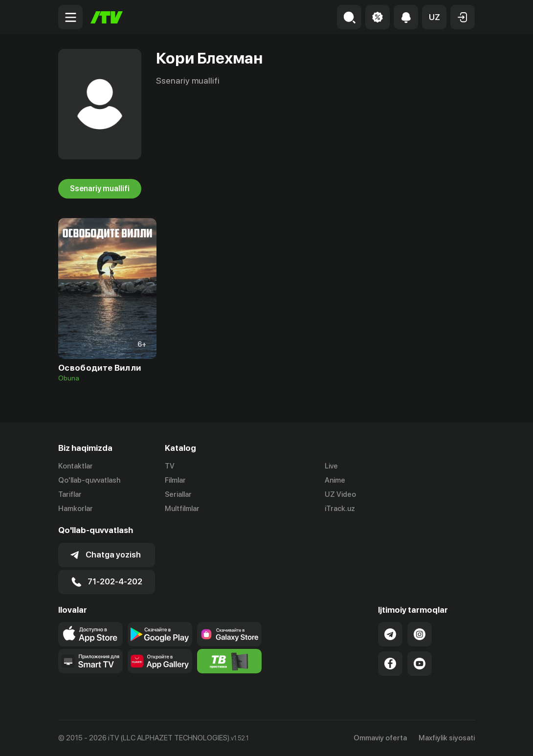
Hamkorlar (76, 509)
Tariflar (70, 494)
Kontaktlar (76, 466)
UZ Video (340, 494)
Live (331, 466)
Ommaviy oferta (380, 738)
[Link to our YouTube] (420, 664)
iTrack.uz (340, 509)
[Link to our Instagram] (420, 634)
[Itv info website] (229, 661)
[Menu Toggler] (70, 17)
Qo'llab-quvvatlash (89, 480)
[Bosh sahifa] (107, 17)
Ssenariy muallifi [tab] (100, 189)
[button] (434, 17)
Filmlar (175, 480)
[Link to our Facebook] (390, 664)
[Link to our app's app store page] (90, 634)
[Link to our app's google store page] (160, 634)
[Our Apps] (90, 661)
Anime (335, 480)
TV (170, 466)
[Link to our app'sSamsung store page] (229, 634)
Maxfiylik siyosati (447, 738)
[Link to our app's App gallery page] (160, 661)
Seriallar (178, 494)
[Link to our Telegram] (390, 634)
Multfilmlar (182, 509)
